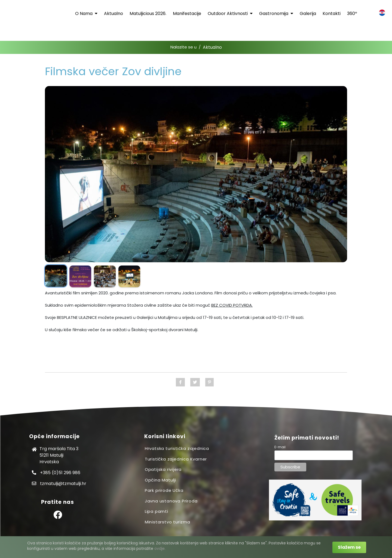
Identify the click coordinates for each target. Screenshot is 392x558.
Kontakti (332, 13)
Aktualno (114, 13)
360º (352, 13)
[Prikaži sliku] (56, 276)
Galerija (308, 13)
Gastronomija (276, 13)
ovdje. (160, 548)
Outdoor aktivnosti (230, 13)
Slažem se (349, 547)
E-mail (280, 447)
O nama (86, 13)
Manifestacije (187, 13)
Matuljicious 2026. (148, 13)
